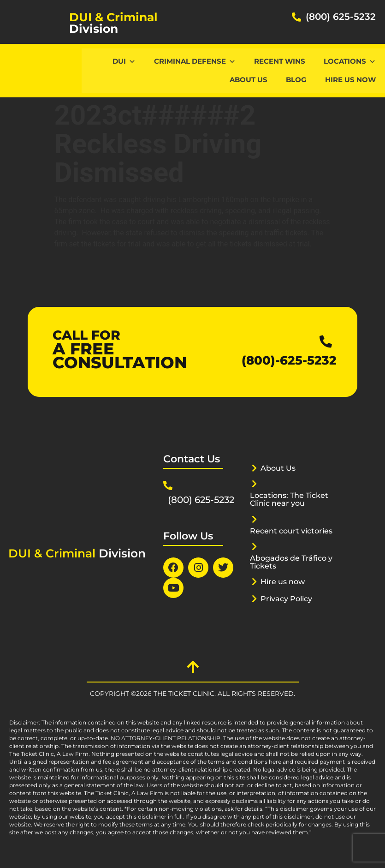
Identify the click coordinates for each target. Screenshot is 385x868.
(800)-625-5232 (299, 360)
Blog (296, 80)
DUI (124, 61)
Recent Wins (280, 61)
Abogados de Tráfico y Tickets (291, 562)
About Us (249, 80)
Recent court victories (294, 531)
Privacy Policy (289, 599)
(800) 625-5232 (341, 17)
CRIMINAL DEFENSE (195, 61)
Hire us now (350, 80)
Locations (350, 61)
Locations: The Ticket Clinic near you (292, 499)
